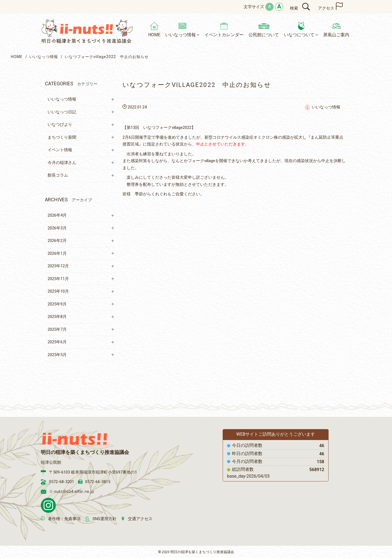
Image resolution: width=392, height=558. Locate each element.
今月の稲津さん (62, 163)
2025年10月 (58, 291)
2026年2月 (57, 241)
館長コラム (58, 175)
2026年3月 (57, 228)
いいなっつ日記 (62, 112)
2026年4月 (57, 215)
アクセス (326, 8)
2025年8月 (57, 317)
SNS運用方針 (105, 519)
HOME (17, 57)
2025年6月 (57, 342)
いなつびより (60, 125)
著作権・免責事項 (64, 519)
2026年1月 (57, 253)
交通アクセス (140, 519)
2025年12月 (58, 266)
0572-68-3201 (62, 482)
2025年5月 (57, 355)
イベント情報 (60, 150)
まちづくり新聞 (62, 137)
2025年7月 (57, 329)
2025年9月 (57, 304)
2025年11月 (58, 279)
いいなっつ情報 (44, 57)
